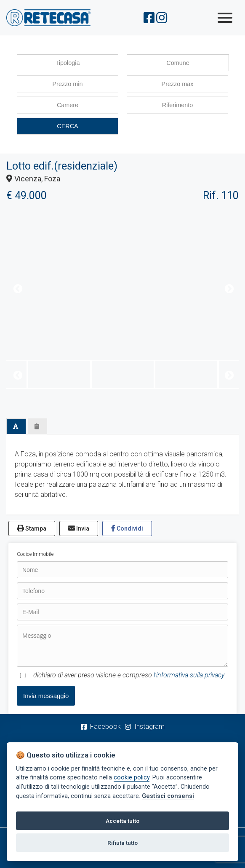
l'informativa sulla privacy (189, 675)
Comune (178, 63)
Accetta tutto (122, 821)
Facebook (101, 726)
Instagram (145, 726)
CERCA (67, 126)
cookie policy (132, 778)
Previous (17, 288)
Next (228, 288)
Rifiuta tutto (122, 843)
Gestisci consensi (168, 796)
